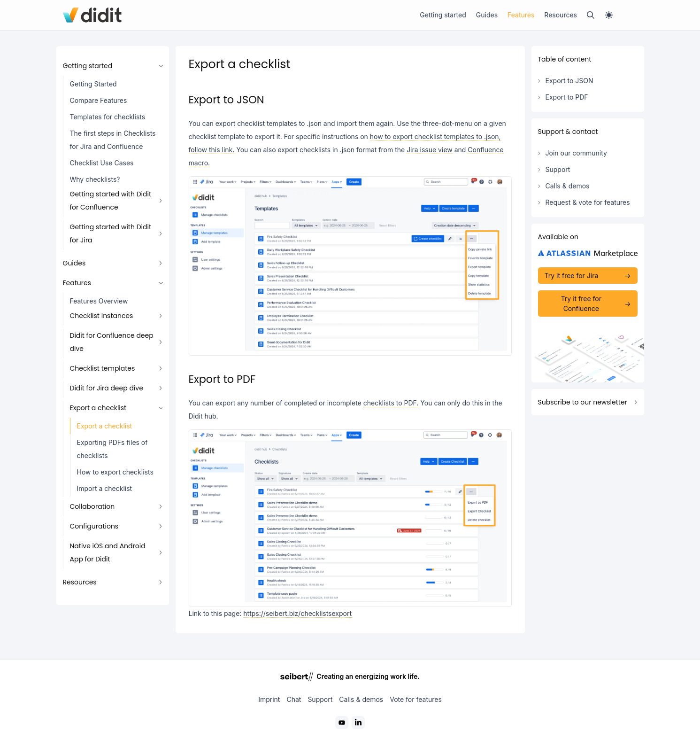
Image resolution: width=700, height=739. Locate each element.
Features (521, 15)
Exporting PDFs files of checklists (112, 449)
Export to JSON (569, 81)
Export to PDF (567, 97)
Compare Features (99, 100)
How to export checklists (115, 472)
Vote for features (416, 699)
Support (558, 169)
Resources (561, 15)
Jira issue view (430, 150)
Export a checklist (105, 426)
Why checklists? (95, 179)
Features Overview (99, 301)
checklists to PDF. (391, 403)
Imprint (269, 699)
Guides (487, 15)
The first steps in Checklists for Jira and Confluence (113, 140)
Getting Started (93, 84)
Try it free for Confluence (581, 303)
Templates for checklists (108, 117)
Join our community (576, 153)
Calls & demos (568, 186)
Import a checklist (105, 488)
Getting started (443, 15)
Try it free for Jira (572, 276)
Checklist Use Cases (102, 163)
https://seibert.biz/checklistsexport (297, 613)
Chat (294, 699)
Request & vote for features (588, 202)
